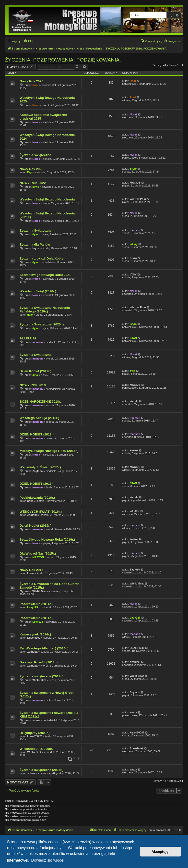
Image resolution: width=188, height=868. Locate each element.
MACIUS (135, 183)
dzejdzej (135, 662)
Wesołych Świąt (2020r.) (38, 291)
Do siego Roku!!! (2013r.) (39, 662)
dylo (35, 234)
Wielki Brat (39, 591)
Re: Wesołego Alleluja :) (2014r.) (44, 648)
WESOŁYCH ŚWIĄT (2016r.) (41, 512)
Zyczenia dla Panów (35, 244)
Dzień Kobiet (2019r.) (35, 371)
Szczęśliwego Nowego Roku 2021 (45, 275)
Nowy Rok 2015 (31, 570)
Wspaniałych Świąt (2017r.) (40, 467)
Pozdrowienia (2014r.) (36, 604)
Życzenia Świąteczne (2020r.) (42, 324)
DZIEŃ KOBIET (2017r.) (37, 484)
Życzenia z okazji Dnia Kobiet (42, 258)
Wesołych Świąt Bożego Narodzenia (47, 199)
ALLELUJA (28, 338)
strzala (134, 401)
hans (30, 501)
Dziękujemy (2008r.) (35, 733)
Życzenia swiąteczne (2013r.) (41, 676)
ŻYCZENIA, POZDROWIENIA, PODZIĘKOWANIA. (63, 60)
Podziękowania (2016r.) (37, 498)
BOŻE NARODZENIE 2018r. (40, 402)
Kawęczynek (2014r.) (35, 634)
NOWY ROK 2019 (33, 385)
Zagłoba (37, 471)
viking (134, 244)
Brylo (31, 172)
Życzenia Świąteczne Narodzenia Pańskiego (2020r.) (45, 310)
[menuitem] (29, 41)
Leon (30, 573)
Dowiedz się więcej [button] (48, 860)
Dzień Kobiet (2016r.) (35, 526)
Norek (36, 122)
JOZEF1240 (137, 648)
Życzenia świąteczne (35, 155)
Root (35, 85)
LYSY (133, 274)
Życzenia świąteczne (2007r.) (41, 770)
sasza (36, 720)
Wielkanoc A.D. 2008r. (36, 749)
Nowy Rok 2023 (31, 169)
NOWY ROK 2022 (33, 183)
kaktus (134, 450)
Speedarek (137, 748)
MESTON (38, 557)
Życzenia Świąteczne (35, 230)
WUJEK (135, 511)
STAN (133, 338)
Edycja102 (34, 638)
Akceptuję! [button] (161, 852)
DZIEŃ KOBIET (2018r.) (37, 434)
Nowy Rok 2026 (31, 81)
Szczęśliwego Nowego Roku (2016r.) (47, 539)
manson (135, 230)
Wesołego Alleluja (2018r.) (39, 418)
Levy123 (32, 607)
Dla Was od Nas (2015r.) (38, 553)
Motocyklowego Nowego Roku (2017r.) (49, 451)
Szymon (135, 692)
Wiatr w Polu (138, 199)
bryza (36, 248)
